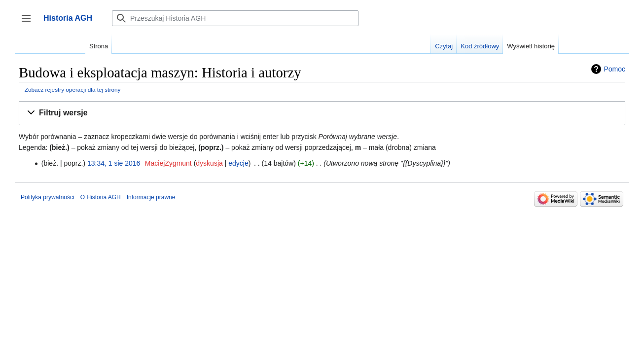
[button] (322, 113)
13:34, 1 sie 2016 (114, 163)
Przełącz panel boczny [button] (29, 23)
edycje (238, 163)
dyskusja (209, 163)
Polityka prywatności (48, 197)
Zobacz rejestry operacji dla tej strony (73, 89)
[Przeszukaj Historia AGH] (235, 18)
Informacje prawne (151, 197)
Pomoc (614, 69)
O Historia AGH (101, 197)
